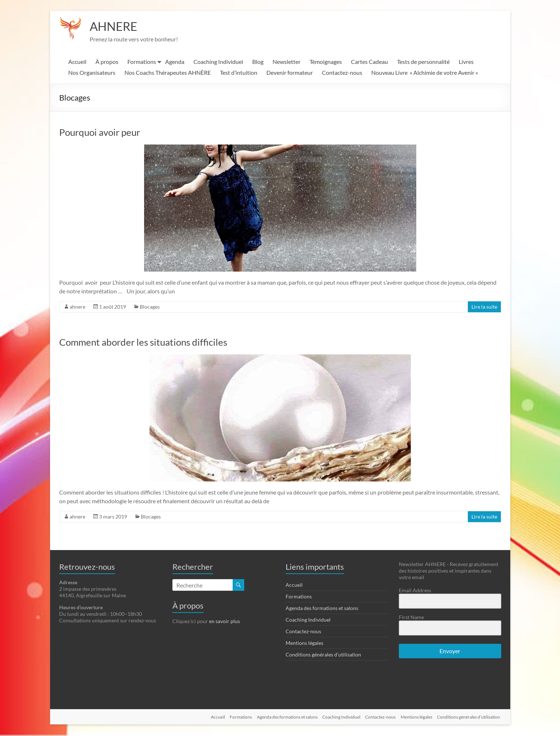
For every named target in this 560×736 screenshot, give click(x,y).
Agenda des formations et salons (322, 609)
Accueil (77, 62)
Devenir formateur (290, 73)
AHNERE (116, 27)
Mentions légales (304, 644)
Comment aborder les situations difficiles (143, 343)
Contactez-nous (342, 73)
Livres (466, 62)
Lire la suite (484, 307)
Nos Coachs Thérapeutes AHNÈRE (168, 73)
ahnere (77, 307)
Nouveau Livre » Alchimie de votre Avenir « (425, 73)
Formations (142, 62)
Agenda (175, 62)
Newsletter (287, 62)
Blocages (150, 307)
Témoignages (326, 62)
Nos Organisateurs (92, 73)
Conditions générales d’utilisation (323, 655)
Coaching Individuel (218, 62)
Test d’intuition (239, 73)
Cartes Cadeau (369, 62)
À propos (107, 62)
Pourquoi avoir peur (100, 133)
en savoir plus (224, 622)
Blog (258, 62)
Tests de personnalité (423, 62)
